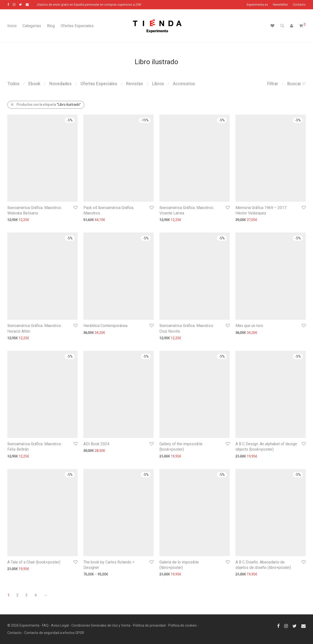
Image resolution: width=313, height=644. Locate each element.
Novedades (61, 84)
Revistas (135, 84)
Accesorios (184, 84)
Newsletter (280, 5)
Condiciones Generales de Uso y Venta (101, 625)
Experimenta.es (257, 5)
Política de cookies (182, 625)
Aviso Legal (60, 625)
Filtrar (273, 84)
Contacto (299, 5)
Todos (13, 84)
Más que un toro (249, 326)
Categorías (32, 26)
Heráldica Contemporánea (105, 326)
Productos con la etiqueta (46, 105)
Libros (158, 84)
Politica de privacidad (149, 625)
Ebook (34, 84)
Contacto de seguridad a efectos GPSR (54, 633)
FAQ (45, 625)
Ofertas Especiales (77, 26)
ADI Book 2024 (96, 444)
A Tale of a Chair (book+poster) (34, 562)
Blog (51, 26)
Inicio (12, 26)
